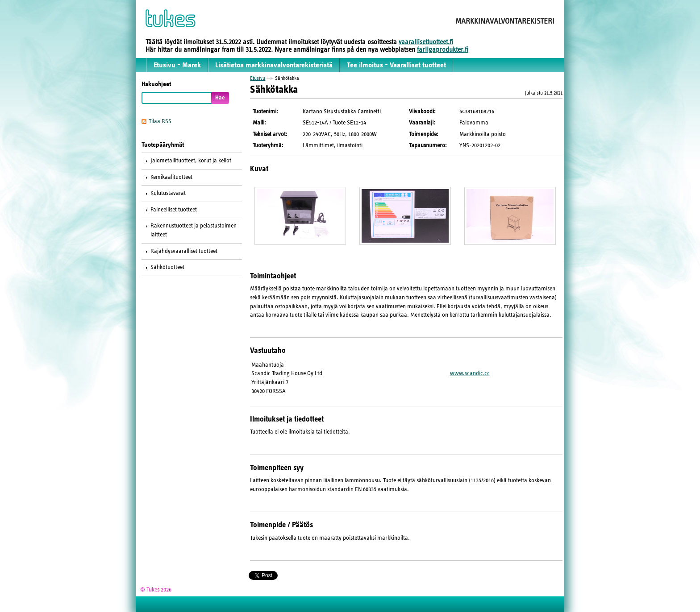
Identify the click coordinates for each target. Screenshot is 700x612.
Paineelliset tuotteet (174, 210)
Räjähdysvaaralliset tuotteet (184, 251)
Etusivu (258, 78)
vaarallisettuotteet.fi (426, 42)
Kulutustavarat (168, 193)
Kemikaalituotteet (171, 177)
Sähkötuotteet (167, 267)
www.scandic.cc (470, 373)
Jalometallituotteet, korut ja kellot (191, 161)
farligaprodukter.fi (443, 50)
